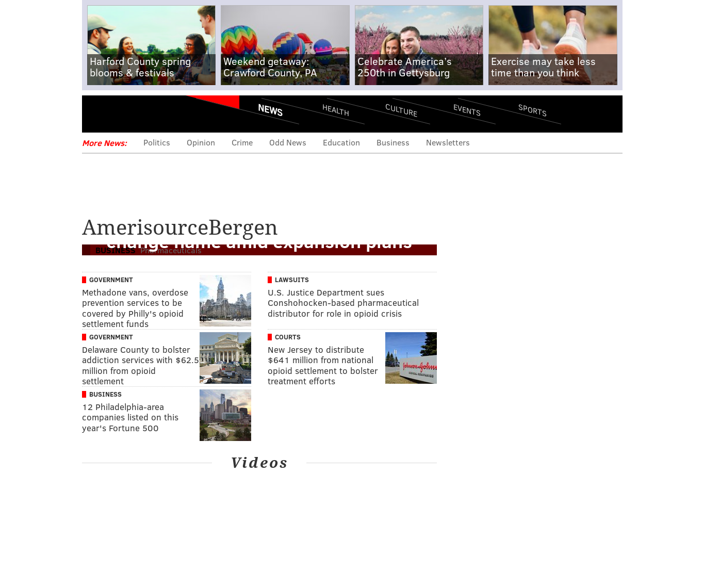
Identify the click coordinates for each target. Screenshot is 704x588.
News (270, 110)
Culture (401, 110)
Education (341, 142)
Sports (532, 110)
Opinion (201, 142)
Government (111, 280)
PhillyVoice (153, 113)
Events (466, 110)
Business (393, 142)
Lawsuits (292, 280)
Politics (157, 142)
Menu (99, 114)
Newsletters (448, 142)
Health (336, 110)
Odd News (288, 142)
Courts (288, 337)
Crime (242, 142)
